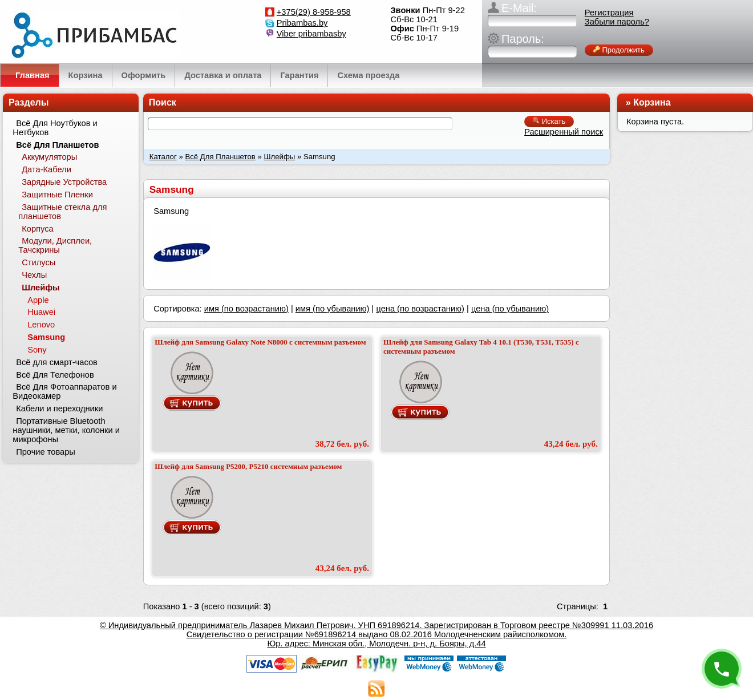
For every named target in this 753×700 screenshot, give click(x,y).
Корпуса (37, 229)
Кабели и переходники (59, 408)
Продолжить (619, 50)
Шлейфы (279, 157)
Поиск (163, 102)
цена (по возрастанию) (420, 309)
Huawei (41, 312)
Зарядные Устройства (64, 182)
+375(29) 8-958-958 (314, 12)
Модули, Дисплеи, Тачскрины (55, 245)
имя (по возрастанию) (246, 309)
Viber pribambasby (311, 34)
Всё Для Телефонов (55, 375)
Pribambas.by (302, 23)
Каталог (163, 157)
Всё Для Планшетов (220, 157)
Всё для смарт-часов (57, 362)
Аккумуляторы (49, 157)
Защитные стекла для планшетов (62, 212)
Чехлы (34, 275)
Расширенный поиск (564, 132)
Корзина (652, 102)
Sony (37, 350)
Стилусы (39, 262)
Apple (38, 300)
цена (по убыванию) (510, 309)
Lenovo (41, 325)
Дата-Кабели (46, 169)
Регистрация (609, 13)
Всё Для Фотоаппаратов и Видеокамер (64, 391)
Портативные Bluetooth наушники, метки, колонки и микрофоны (66, 430)
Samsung (46, 337)
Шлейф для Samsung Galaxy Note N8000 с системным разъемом (260, 342)
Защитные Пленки (57, 195)
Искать (549, 121)
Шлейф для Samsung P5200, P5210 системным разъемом (248, 466)
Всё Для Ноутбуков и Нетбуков (55, 128)
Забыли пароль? (617, 22)
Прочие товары (46, 452)
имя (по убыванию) (333, 309)
